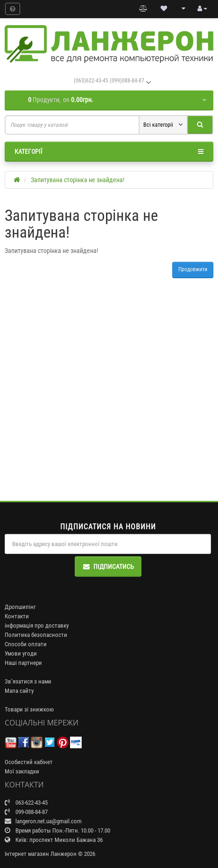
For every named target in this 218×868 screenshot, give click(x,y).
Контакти (17, 616)
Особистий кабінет (29, 762)
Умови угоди (21, 653)
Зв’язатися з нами (28, 681)
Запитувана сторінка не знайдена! (77, 180)
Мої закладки (22, 771)
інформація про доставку (37, 625)
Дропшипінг (20, 607)
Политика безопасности (36, 635)
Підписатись (108, 567)
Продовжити (193, 269)
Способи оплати (26, 644)
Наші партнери (23, 663)
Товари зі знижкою (29, 709)
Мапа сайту (19, 691)
